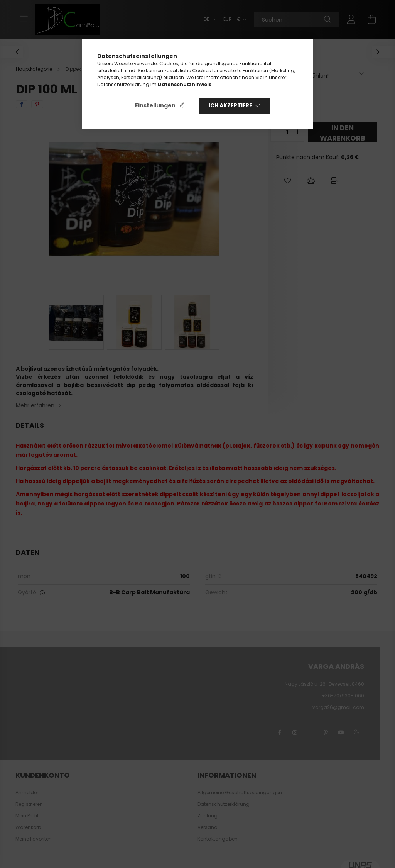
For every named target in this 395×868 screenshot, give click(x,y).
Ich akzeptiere (230, 105)
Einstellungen (155, 105)
